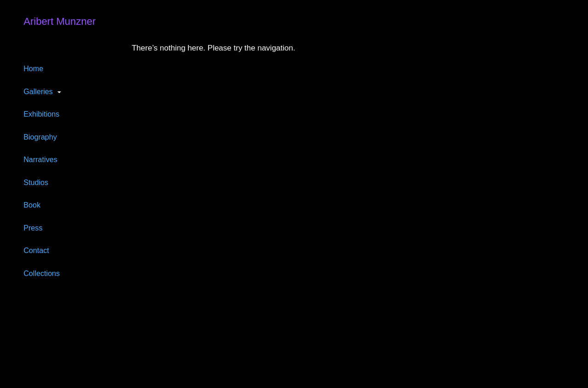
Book (32, 205)
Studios (36, 182)
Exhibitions (41, 114)
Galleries (38, 91)
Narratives (40, 159)
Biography (40, 137)
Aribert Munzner (59, 21)
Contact (36, 250)
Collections (42, 273)
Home (33, 68)
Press (33, 228)
